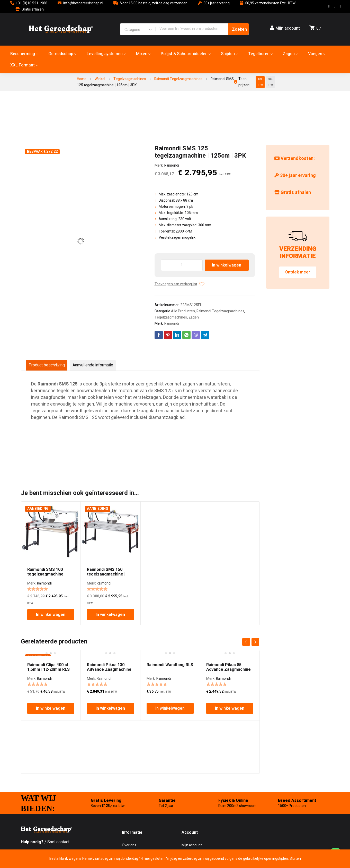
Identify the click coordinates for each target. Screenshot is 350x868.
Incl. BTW (260, 82)
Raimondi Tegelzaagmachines (178, 79)
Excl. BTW (270, 82)
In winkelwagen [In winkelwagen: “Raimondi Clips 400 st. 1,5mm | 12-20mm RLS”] (51, 708)
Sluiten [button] (295, 859)
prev (246, 642)
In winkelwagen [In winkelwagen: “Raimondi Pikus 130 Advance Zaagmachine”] (110, 708)
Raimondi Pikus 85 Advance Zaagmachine (228, 667)
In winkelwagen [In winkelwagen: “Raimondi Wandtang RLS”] (170, 708)
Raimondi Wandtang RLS (170, 665)
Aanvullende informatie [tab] (93, 365)
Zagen (194, 317)
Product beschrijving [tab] (47, 365)
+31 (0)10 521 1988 (32, 3)
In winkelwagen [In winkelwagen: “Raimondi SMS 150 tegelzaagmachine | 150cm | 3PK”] (110, 615)
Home (82, 79)
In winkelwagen (227, 265)
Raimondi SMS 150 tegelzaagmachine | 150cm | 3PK (106, 574)
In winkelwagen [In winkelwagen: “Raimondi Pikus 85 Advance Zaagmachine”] (230, 708)
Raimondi (172, 165)
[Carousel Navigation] (251, 642)
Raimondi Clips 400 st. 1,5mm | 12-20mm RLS (48, 667)
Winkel (100, 79)
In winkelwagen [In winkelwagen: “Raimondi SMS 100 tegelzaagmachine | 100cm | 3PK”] (51, 615)
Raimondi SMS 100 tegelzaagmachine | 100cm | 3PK (46, 574)
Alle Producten (183, 311)
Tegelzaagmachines (130, 79)
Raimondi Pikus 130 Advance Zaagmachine (109, 667)
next (255, 642)
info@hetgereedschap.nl (83, 3)
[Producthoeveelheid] (182, 265)
